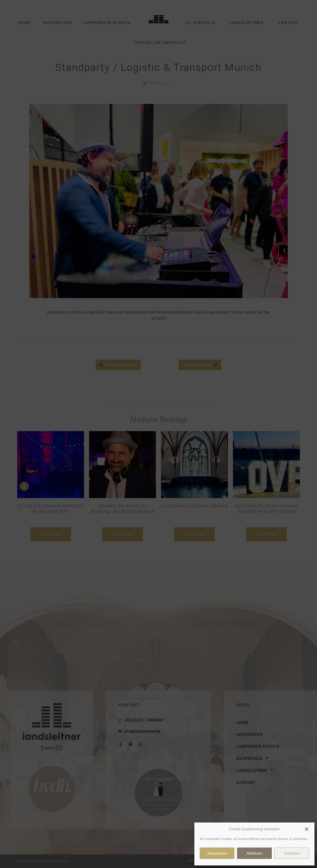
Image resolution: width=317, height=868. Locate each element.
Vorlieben (292, 853)
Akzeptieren (217, 853)
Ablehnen (254, 853)
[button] (307, 829)
